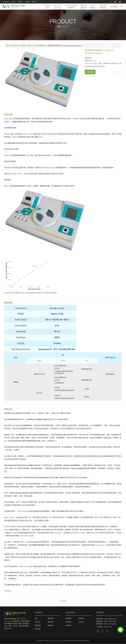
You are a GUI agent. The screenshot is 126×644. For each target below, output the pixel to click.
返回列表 (63, 601)
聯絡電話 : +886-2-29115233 (106, 621)
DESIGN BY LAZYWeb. (83, 641)
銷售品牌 (51, 618)
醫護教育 (34, 2)
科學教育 (20, 2)
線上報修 (114, 7)
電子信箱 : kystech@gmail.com (107, 619)
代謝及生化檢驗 (25, 46)
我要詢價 (90, 72)
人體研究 (27, 2)
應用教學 (38, 625)
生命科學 (13, 2)
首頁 (59, 27)
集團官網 (6, 2)
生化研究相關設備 (39, 46)
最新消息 (51, 622)
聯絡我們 (51, 625)
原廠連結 (8, 591)
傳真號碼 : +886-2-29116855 (106, 624)
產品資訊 (14, 46)
